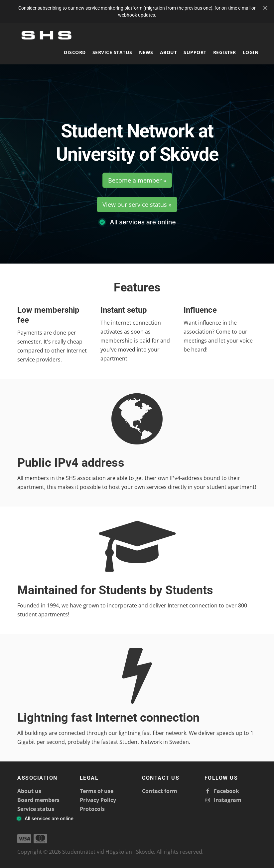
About (169, 52)
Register (225, 52)
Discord (75, 52)
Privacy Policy (98, 800)
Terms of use (97, 791)
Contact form (160, 791)
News (146, 52)
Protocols (92, 809)
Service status (112, 52)
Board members (38, 800)
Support (195, 52)
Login (251, 52)
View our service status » (137, 204)
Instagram (223, 800)
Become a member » (137, 180)
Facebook (222, 791)
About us (29, 791)
